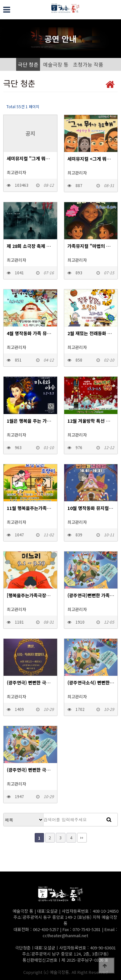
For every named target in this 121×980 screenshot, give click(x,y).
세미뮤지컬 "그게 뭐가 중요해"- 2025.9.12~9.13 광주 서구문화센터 (30, 158)
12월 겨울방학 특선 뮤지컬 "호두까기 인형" (91, 421)
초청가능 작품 (88, 64)
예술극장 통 (56, 64)
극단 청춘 (28, 64)
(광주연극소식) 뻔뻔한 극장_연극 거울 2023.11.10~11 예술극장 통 (91, 683)
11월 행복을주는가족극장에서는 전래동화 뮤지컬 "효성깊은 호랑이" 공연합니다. (30, 508)
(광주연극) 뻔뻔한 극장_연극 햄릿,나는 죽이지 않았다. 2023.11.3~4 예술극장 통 (30, 683)
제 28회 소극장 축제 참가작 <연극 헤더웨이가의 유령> (30, 246)
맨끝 (82, 838)
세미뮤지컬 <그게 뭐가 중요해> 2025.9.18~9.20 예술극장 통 (91, 159)
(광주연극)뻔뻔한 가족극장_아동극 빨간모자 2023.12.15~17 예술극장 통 (91, 595)
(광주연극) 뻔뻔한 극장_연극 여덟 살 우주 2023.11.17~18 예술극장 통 (30, 770)
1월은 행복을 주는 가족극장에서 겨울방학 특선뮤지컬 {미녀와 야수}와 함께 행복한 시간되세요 (30, 421)
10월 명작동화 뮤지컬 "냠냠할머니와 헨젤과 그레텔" (91, 508)
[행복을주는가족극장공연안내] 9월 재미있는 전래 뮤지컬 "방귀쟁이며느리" (30, 595)
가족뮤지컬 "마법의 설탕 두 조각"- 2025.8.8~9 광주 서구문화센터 (91, 246)
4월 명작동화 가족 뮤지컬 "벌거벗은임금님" (30, 333)
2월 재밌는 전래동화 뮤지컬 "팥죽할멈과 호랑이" (91, 333)
